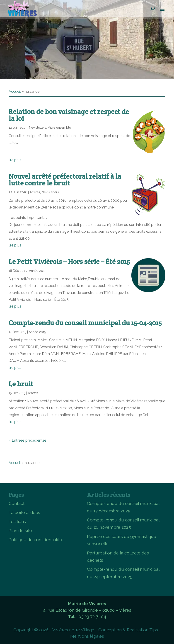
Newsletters (38, 128)
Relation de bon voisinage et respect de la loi (69, 115)
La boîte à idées (24, 512)
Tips (154, 630)
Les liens (17, 521)
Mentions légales (87, 636)
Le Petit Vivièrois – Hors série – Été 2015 (69, 262)
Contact (17, 503)
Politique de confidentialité (35, 540)
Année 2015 (37, 271)
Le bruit (21, 384)
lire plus (15, 160)
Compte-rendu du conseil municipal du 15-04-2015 (85, 323)
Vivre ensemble (59, 128)
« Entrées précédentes (28, 440)
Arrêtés (35, 192)
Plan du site (20, 530)
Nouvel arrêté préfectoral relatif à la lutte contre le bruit (65, 180)
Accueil (15, 91)
